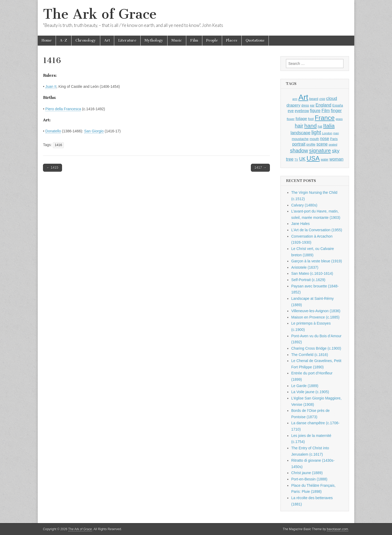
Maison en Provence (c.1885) (315, 317)
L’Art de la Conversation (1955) (317, 230)
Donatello (53, 131)
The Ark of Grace (100, 14)
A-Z (64, 40)
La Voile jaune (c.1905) (310, 392)
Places (232, 40)
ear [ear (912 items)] (312, 105)
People (212, 40)
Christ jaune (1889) (307, 473)
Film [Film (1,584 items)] (326, 111)
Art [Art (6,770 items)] (303, 97)
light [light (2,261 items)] (316, 132)
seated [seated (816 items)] (333, 144)
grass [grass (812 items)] (339, 119)
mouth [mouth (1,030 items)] (314, 139)
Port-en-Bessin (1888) (309, 479)
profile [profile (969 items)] (311, 144)
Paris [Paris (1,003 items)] (334, 139)
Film (194, 40)
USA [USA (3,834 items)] (313, 158)
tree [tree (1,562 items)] (290, 159)
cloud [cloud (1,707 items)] (331, 98)
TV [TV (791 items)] (296, 160)
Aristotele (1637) (305, 267)
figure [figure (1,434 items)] (315, 111)
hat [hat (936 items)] (320, 127)
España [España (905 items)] (338, 105)
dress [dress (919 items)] (305, 105)
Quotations (255, 40)
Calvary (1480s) (304, 205)
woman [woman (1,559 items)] (336, 159)
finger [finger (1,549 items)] (336, 110)
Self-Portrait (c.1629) (308, 280)
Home (47, 40)
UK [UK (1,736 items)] (302, 159)
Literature (127, 40)
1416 (58, 145)
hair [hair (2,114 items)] (299, 126)
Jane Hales (300, 224)
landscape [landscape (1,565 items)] (301, 133)
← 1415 (52, 168)
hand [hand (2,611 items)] (311, 126)
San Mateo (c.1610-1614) (312, 273)
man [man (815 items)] (336, 133)
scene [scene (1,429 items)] (322, 144)
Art (107, 40)
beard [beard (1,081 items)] (314, 99)
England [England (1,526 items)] (323, 105)
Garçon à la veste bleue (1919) (317, 261)
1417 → (260, 168)
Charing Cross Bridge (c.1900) (316, 348)
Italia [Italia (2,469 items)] (329, 126)
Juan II (51, 86)
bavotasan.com (338, 529)
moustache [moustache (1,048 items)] (300, 139)
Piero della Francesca (63, 109)
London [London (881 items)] (327, 133)
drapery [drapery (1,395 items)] (293, 105)
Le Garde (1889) (305, 386)
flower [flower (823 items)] (291, 119)
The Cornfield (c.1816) (310, 355)
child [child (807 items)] (322, 99)
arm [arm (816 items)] (295, 99)
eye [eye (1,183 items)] (291, 111)
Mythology (154, 40)
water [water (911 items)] (325, 160)
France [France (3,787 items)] (325, 118)
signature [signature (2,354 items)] (320, 151)
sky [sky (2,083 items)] (336, 151)
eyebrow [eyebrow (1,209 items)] (302, 111)
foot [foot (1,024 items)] (311, 119)
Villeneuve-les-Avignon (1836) (316, 311)
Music (177, 40)
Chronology (86, 40)
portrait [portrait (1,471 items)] (299, 144)
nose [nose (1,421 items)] (324, 139)
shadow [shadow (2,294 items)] (299, 151)
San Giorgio (94, 131)
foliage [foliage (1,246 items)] (301, 119)
